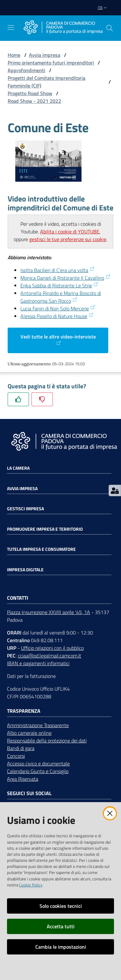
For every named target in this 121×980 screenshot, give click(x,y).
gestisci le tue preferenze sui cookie (68, 239)
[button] (110, 28)
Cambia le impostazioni (61, 947)
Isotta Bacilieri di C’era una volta (57, 270)
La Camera (18, 468)
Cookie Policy (31, 885)
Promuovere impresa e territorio (45, 529)
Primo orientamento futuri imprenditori (51, 63)
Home (14, 55)
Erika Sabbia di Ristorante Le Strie (59, 285)
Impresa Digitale (25, 570)
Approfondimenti (26, 70)
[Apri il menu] (11, 27)
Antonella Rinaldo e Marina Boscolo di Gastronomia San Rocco (61, 297)
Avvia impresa (45, 55)
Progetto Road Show (30, 93)
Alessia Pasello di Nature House (57, 316)
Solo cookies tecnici (61, 906)
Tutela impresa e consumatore (41, 549)
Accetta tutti (61, 926)
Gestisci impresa (25, 509)
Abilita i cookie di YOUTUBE (70, 232)
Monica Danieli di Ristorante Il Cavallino (65, 278)
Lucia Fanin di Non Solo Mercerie (58, 308)
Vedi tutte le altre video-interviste (58, 339)
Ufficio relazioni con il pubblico (52, 648)
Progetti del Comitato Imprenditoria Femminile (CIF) (46, 82)
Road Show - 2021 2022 (34, 101)
